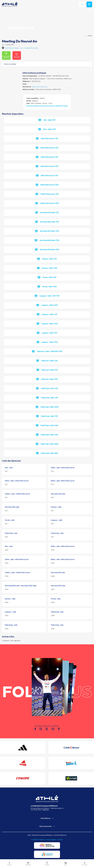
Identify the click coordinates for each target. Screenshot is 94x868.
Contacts (60, 840)
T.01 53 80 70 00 (36, 810)
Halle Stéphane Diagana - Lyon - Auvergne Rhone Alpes (21, 48)
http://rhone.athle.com (40, 87)
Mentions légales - (52, 840)
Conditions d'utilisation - (39, 840)
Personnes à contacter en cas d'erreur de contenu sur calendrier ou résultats (47, 106)
